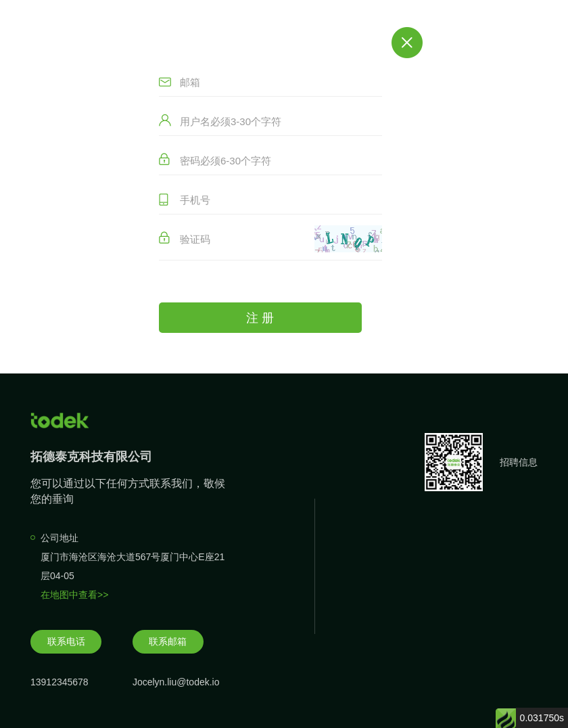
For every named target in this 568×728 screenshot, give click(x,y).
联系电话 (66, 641)
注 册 (260, 318)
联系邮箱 (168, 641)
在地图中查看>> (74, 595)
